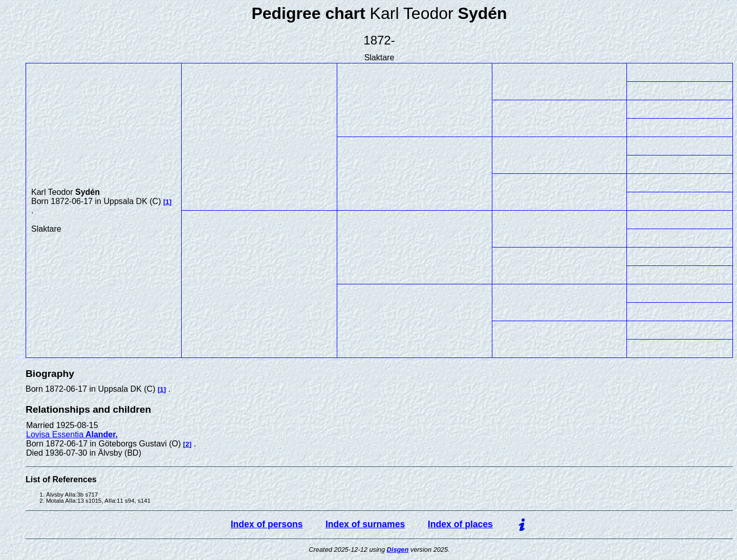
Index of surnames (365, 524)
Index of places (460, 524)
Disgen (398, 550)
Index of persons (267, 524)
